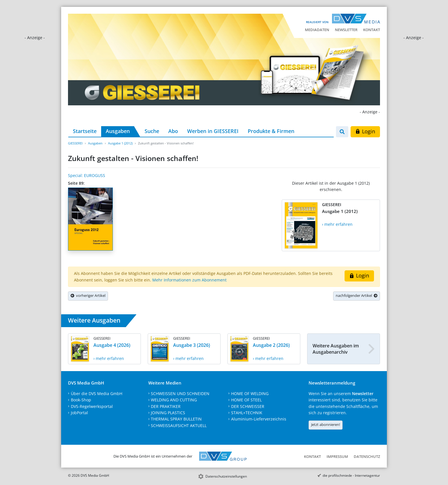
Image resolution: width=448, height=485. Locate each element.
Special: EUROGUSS (87, 175)
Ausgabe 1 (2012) (120, 143)
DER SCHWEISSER (248, 406)
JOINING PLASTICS (168, 413)
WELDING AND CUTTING (174, 400)
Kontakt (372, 30)
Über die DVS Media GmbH (97, 394)
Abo (173, 131)
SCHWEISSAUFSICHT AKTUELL (179, 425)
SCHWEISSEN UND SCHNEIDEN (180, 394)
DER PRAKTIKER (166, 406)
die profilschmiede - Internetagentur (351, 475)
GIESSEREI (75, 143)
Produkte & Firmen (271, 131)
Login (365, 131)
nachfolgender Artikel (357, 295)
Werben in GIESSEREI (213, 131)
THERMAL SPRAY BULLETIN (176, 419)
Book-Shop (81, 400)
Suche (152, 131)
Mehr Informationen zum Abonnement (189, 280)
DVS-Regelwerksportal (92, 406)
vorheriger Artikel (88, 295)
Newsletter (346, 30)
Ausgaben (118, 131)
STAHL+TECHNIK (247, 413)
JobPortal (79, 413)
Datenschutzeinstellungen (226, 476)
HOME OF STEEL (246, 400)
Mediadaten (317, 30)
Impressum (337, 456)
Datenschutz (367, 456)
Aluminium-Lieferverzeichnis (259, 419)
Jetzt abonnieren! (326, 424)
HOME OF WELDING (250, 394)
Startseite (85, 131)
